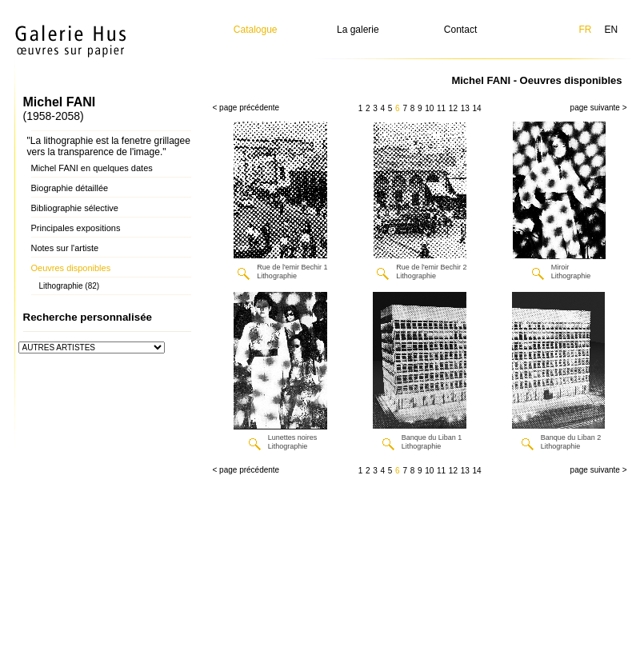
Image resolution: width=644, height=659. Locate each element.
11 (441, 108)
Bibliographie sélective (75, 208)
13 (465, 108)
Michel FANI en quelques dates (92, 168)
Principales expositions (76, 228)
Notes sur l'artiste (65, 248)
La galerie (358, 30)
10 (429, 108)
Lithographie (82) (70, 286)
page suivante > (599, 108)
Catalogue (256, 30)
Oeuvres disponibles (71, 268)
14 (476, 108)
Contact (460, 30)
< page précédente (246, 108)
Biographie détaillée (70, 188)
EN (611, 30)
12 (453, 108)
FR (585, 30)
